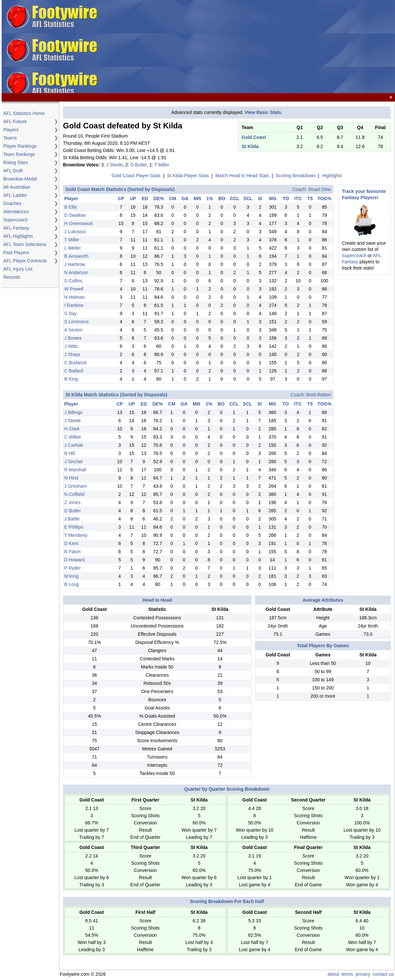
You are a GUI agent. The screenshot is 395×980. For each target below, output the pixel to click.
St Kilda (250, 146)
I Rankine (74, 305)
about (333, 974)
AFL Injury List (18, 269)
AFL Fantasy (16, 228)
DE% (159, 198)
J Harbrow (75, 264)
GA (185, 198)
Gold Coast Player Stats (136, 176)
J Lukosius (75, 232)
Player (71, 198)
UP (133, 198)
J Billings (73, 412)
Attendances (16, 212)
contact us (383, 974)
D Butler (139, 165)
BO (222, 198)
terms (347, 974)
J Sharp (72, 354)
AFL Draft (13, 171)
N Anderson (76, 273)
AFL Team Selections (25, 244)
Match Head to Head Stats (242, 176)
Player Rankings (20, 146)
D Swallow (75, 215)
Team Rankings (19, 154)
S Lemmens (77, 322)
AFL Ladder (15, 195)
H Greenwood (78, 223)
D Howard (74, 560)
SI (260, 198)
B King (71, 379)
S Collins (73, 281)
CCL (235, 198)
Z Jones (72, 502)
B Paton (72, 552)
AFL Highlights (18, 236)
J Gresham (75, 486)
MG (273, 198)
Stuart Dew (319, 189)
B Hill (70, 453)
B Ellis (71, 207)
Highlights (332, 176)
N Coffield (74, 494)
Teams (10, 138)
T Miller (162, 165)
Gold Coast (254, 137)
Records (12, 277)
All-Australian (17, 187)
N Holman (74, 297)
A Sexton (73, 330)
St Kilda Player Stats (188, 176)
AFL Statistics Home (24, 113)
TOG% (324, 198)
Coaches (12, 203)
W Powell (74, 289)
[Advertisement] (289, 47)
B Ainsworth (76, 256)
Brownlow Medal (20, 179)
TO (286, 198)
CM (173, 198)
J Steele (115, 165)
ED (145, 198)
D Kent (71, 543)
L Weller (73, 248)
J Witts (71, 346)
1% (210, 198)
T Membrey (76, 535)
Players (11, 130)
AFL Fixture (15, 122)
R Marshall (75, 470)
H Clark (72, 429)
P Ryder (72, 568)
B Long (71, 584)
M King (71, 576)
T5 (310, 198)
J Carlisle (74, 445)
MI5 (197, 198)
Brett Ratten (319, 395)
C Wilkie (73, 437)
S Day (70, 313)
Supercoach (16, 220)
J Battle (72, 519)
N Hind (71, 478)
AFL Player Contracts (25, 261)
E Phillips (74, 527)
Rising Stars (16, 162)
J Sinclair (74, 462)
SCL (248, 198)
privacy (363, 974)
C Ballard (74, 371)
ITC (298, 198)
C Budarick (75, 363)
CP (121, 198)
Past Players (16, 253)
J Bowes (73, 338)
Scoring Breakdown (296, 176)
